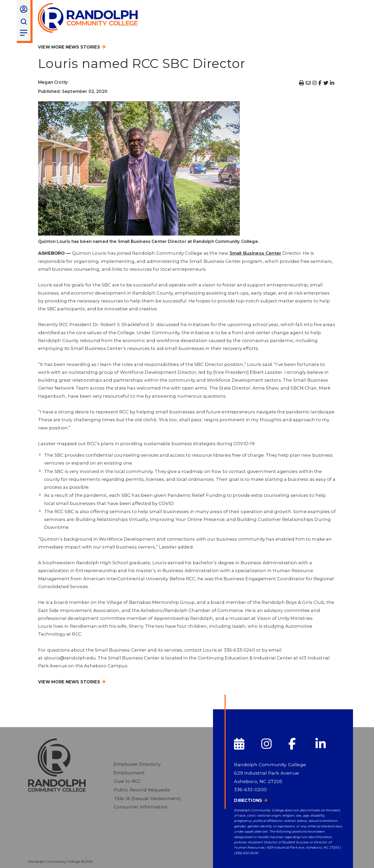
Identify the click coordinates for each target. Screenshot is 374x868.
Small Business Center (256, 253)
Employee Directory (137, 764)
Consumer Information (141, 807)
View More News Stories (69, 47)
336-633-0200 (250, 789)
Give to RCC (127, 781)
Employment (129, 773)
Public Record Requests (142, 790)
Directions (248, 800)
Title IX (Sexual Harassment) (147, 798)
